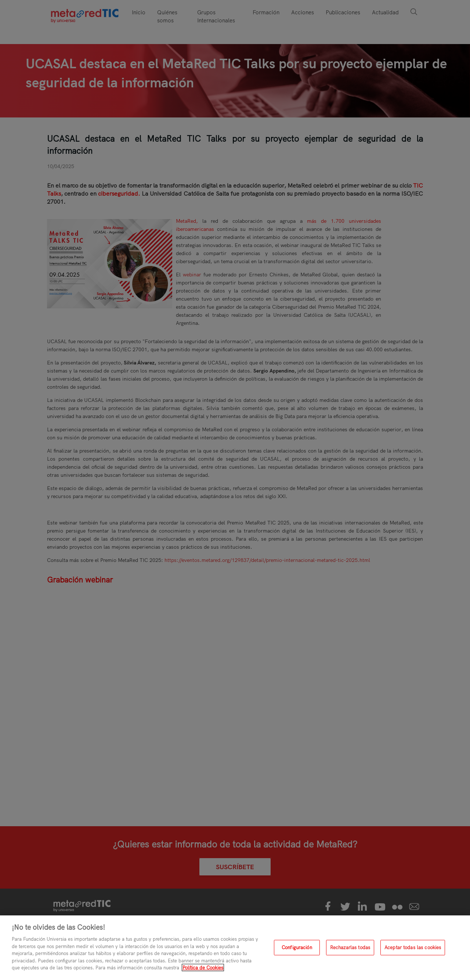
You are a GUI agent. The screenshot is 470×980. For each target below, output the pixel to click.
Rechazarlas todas (350, 947)
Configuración (297, 947)
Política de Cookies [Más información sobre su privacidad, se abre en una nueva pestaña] (203, 968)
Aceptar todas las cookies (413, 947)
